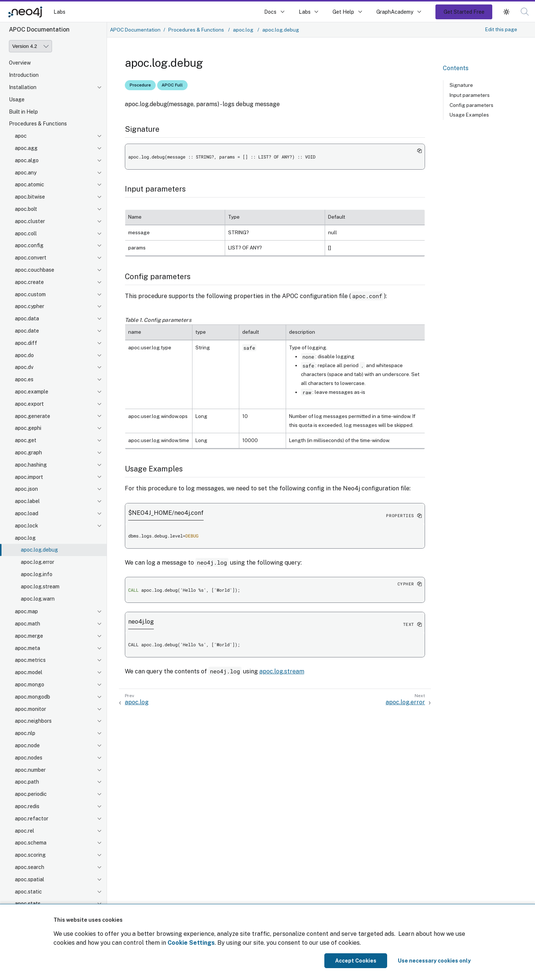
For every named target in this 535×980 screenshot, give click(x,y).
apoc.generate (33, 416)
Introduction (24, 75)
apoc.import (29, 477)
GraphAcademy (395, 12)
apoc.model (29, 672)
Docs (270, 12)
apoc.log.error (38, 562)
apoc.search (30, 867)
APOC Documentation (135, 30)
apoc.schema (31, 843)
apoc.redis (27, 806)
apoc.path (27, 782)
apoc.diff (26, 343)
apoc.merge (29, 636)
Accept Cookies (356, 961)
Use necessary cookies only (434, 961)
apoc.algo (27, 160)
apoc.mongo (30, 685)
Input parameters (470, 95)
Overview (20, 63)
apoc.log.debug (39, 550)
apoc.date (27, 331)
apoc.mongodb (33, 697)
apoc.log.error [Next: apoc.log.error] (405, 702)
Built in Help (23, 112)
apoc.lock (27, 526)
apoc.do (24, 355)
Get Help (343, 12)
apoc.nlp (25, 733)
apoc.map (26, 611)
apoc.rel (25, 831)
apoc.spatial (30, 879)
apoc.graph (28, 453)
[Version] (30, 46)
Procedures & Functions (38, 124)
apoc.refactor (32, 819)
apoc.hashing (31, 465)
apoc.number (30, 770)
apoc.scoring (30, 855)
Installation (23, 87)
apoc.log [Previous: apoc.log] (137, 702)
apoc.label (27, 501)
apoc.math (27, 624)
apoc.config (29, 245)
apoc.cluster (30, 221)
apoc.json (26, 489)
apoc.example (32, 392)
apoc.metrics (30, 660)
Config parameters (471, 105)
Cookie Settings (191, 943)
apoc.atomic (30, 184)
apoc (21, 136)
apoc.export (29, 404)
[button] (506, 12)
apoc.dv (24, 367)
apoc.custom (30, 294)
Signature (461, 85)
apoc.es (24, 379)
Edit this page (501, 29)
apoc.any (26, 173)
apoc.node (27, 745)
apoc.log (25, 538)
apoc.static (28, 892)
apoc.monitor (30, 709)
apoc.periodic (31, 794)
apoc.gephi (28, 428)
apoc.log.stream (40, 587)
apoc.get (26, 440)
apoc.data (27, 318)
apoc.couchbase (35, 270)
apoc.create (29, 282)
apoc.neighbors (33, 721)
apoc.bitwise (30, 197)
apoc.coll (26, 233)
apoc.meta (27, 648)
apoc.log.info (37, 574)
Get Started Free (464, 12)
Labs (59, 12)
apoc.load (27, 513)
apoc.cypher (30, 306)
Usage (17, 99)
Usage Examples (469, 115)
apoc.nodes (29, 758)
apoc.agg (26, 148)
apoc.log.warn (38, 599)
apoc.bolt (26, 209)
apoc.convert (31, 258)
